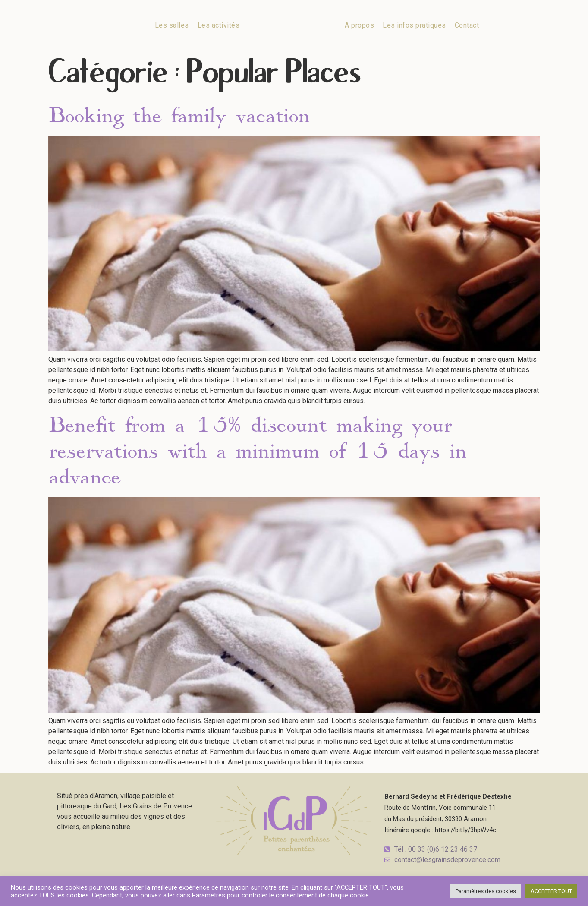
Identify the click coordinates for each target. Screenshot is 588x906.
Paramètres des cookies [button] (486, 891)
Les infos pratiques (414, 25)
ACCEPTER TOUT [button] (551, 891)
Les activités (219, 25)
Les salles (172, 25)
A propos (359, 25)
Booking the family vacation (179, 116)
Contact (467, 25)
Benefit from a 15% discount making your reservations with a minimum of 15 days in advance (257, 451)
